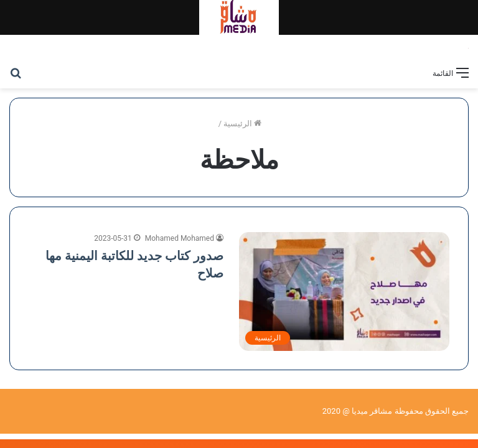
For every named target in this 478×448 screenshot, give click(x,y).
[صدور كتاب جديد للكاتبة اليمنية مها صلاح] (344, 292)
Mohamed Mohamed (180, 238)
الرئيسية (242, 124)
